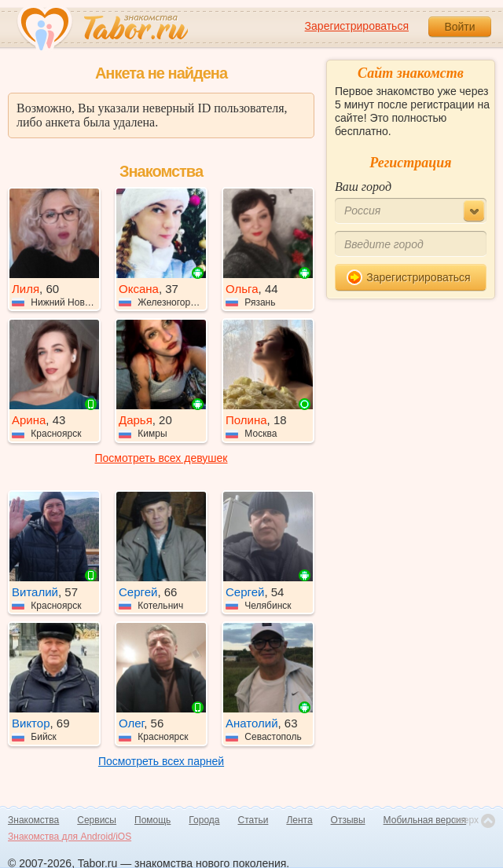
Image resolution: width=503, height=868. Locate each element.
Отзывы (348, 820)
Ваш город (363, 187)
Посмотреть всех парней (161, 761)
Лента (299, 820)
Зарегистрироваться (357, 26)
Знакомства (33, 820)
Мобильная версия (425, 820)
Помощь (152, 820)
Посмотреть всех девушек (162, 458)
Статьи (253, 820)
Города (204, 820)
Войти (459, 27)
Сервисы (97, 820)
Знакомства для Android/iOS (70, 837)
